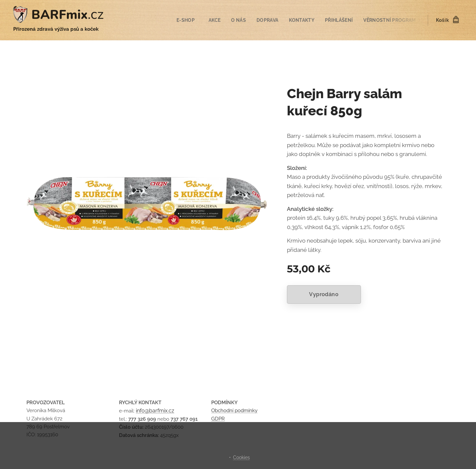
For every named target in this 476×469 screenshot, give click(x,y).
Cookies (241, 457)
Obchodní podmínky (234, 411)
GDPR (218, 419)
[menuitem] (182, 20)
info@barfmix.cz (155, 411)
